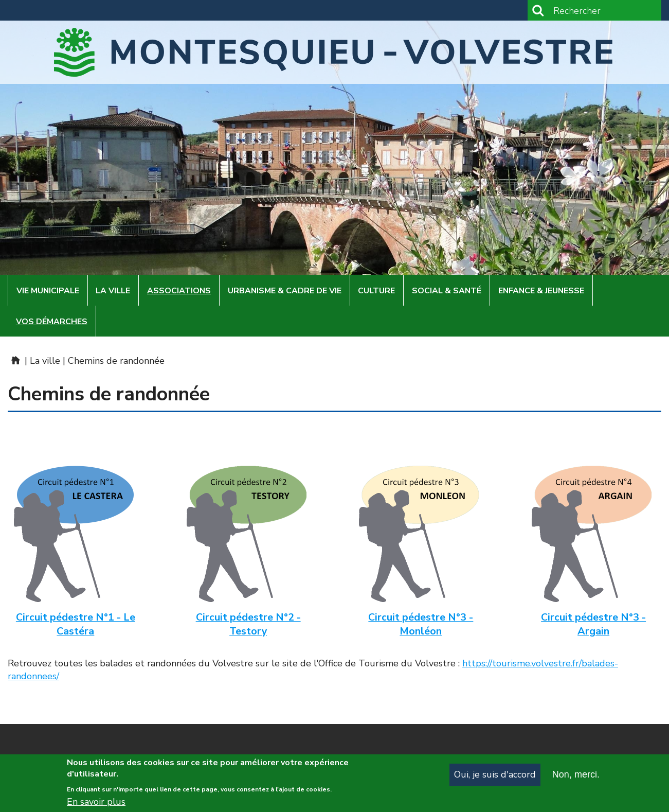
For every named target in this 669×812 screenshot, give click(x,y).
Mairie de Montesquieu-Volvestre (15, 360)
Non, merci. (576, 777)
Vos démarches (52, 322)
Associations (179, 291)
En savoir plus (96, 804)
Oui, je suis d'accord (495, 777)
